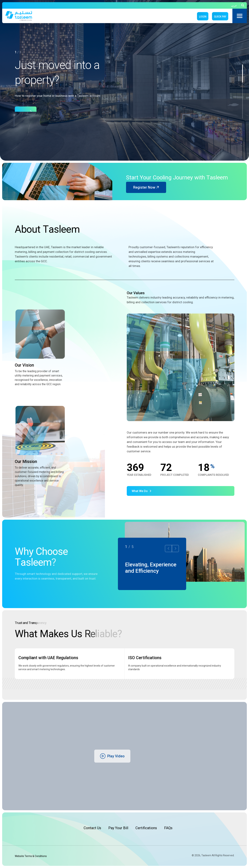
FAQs (168, 828)
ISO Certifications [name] (145, 658)
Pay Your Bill (118, 828)
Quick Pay (220, 17)
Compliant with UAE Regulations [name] (48, 658)
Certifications (146, 828)
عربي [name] (234, 5)
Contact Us (92, 828)
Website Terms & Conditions (31, 856)
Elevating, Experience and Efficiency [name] (151, 568)
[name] (243, 5)
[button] (242, 73)
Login (203, 17)
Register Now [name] (146, 187)
